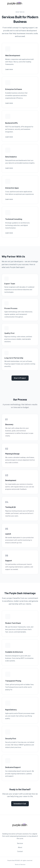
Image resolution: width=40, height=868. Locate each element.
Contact (20, 851)
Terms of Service (20, 864)
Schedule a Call (20, 804)
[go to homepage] (15, 9)
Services (20, 843)
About (20, 847)
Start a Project (20, 378)
